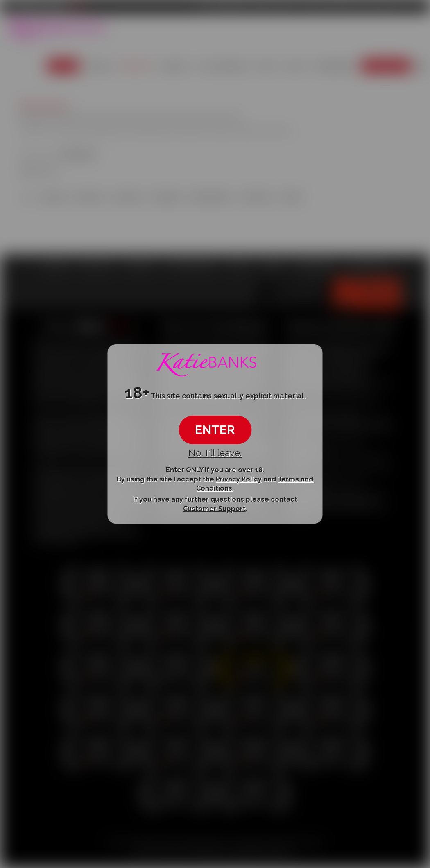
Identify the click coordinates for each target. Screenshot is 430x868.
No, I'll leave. (215, 453)
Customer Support (214, 509)
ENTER (215, 430)
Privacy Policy (239, 479)
